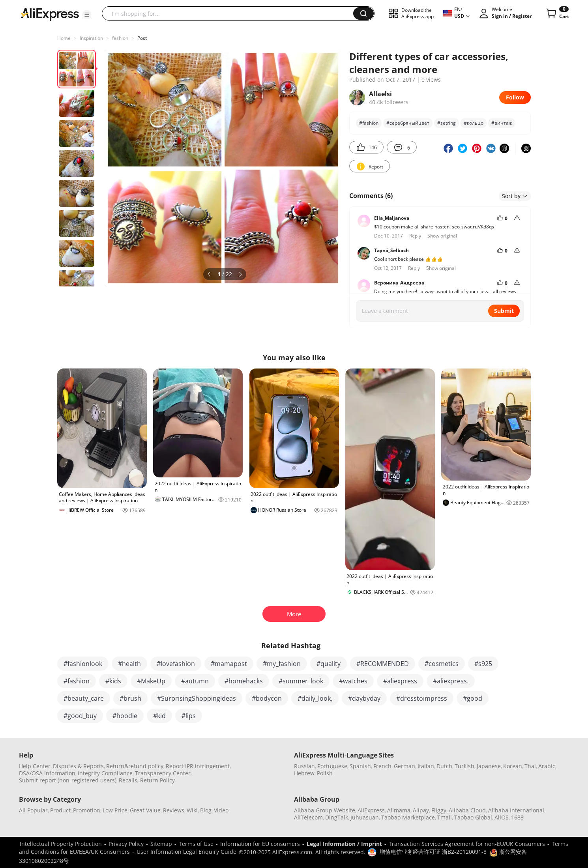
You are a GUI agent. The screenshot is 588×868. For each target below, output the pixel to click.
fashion (120, 38)
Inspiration (91, 38)
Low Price (115, 810)
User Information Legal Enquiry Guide (186, 852)
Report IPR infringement (198, 766)
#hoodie (125, 716)
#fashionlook (83, 664)
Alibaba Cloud (467, 810)
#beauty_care (84, 698)
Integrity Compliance (105, 773)
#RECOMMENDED (383, 664)
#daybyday (364, 698)
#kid (159, 716)
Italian (426, 766)
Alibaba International (516, 810)
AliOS (502, 817)
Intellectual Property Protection (61, 844)
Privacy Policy (126, 844)
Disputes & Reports (78, 766)
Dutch (444, 766)
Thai (530, 766)
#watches (353, 681)
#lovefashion (176, 664)
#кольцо (474, 123)
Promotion (87, 810)
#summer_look (301, 681)
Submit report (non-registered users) (68, 780)
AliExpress (371, 810)
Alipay (421, 810)
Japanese (489, 766)
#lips (189, 716)
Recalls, (129, 780)
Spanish (360, 766)
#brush (130, 698)
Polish (325, 773)
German (404, 766)
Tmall (445, 817)
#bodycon (267, 698)
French (382, 766)
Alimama (399, 810)
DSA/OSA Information (47, 773)
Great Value (145, 810)
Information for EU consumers (260, 844)
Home (64, 38)
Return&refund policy (135, 766)
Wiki (192, 810)
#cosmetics (442, 664)
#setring (447, 123)
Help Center (35, 766)
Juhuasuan (365, 817)
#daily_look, (315, 698)
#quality (329, 664)
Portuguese (332, 766)
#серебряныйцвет (408, 123)
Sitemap (161, 844)
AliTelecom (308, 817)
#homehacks (244, 681)
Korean (513, 766)
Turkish (464, 766)
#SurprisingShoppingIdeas (197, 698)
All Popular (33, 810)
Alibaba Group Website (325, 810)
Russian (304, 766)
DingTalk (337, 817)
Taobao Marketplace (408, 817)
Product (60, 810)
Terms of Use (196, 844)
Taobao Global (473, 817)
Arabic (547, 766)
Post (142, 38)
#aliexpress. (451, 681)
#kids (113, 681)
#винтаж (502, 123)
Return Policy (157, 780)
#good (473, 698)
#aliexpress (400, 681)
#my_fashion (282, 664)
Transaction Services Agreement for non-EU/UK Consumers (467, 844)
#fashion (369, 123)
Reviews (174, 810)
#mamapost (229, 664)
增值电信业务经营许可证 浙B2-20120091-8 (433, 852)
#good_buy (80, 716)
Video (221, 810)
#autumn (195, 681)
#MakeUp (151, 681)
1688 (517, 817)
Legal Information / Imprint (344, 844)
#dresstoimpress (422, 698)
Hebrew (304, 773)
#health (129, 664)
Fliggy (439, 810)
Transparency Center (163, 773)
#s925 (483, 664)
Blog (206, 810)
